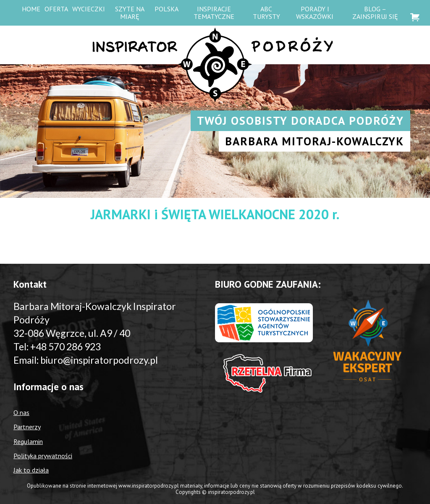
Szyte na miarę (130, 13)
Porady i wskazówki (315, 13)
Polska (166, 9)
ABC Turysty (266, 13)
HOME (31, 9)
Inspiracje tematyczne (214, 13)
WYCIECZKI (89, 9)
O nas (21, 412)
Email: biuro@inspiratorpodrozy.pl (86, 360)
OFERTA (56, 9)
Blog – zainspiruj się (375, 13)
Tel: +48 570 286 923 (57, 346)
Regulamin (28, 441)
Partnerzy (27, 427)
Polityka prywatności (43, 456)
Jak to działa (31, 470)
